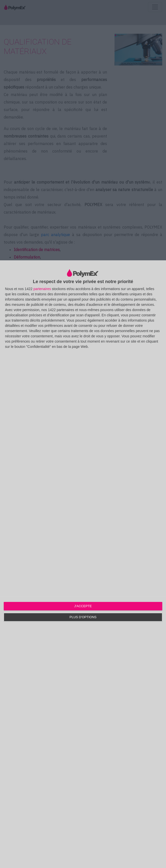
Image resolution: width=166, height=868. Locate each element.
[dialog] (83, 564)
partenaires (42, 289)
